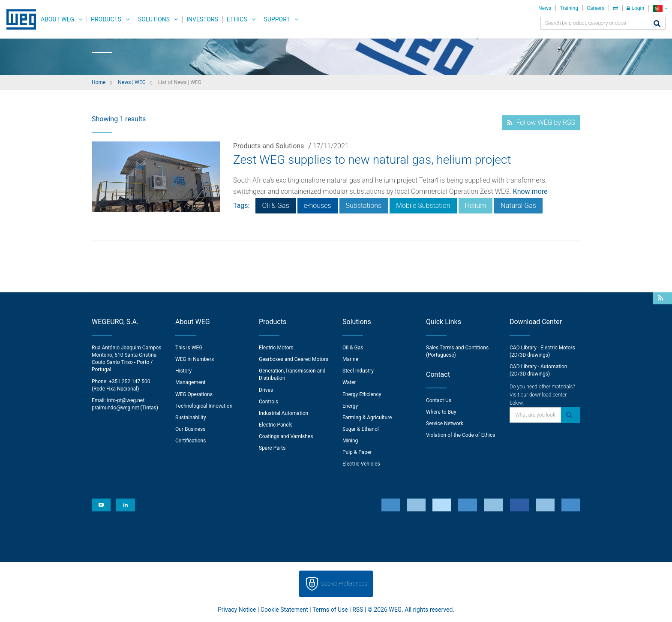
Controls (268, 402)
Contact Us (439, 400)
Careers (595, 8)
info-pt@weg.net (126, 400)
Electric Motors (276, 348)
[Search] (657, 24)
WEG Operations (194, 394)
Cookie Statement (284, 610)
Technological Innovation (204, 406)
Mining (350, 441)
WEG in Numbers (195, 359)
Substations (364, 206)
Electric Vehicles (361, 464)
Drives (266, 390)
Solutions (154, 19)
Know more (530, 191)
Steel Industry (358, 371)
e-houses (318, 206)
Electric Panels (276, 425)
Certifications (190, 441)
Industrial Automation (283, 413)
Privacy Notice (237, 610)
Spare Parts (272, 448)
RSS (358, 610)
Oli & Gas (275, 206)
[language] (660, 8)
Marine (350, 359)
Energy (350, 406)
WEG (18, 19)
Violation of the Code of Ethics (461, 435)
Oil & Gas (353, 348)
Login (635, 8)
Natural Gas (518, 206)
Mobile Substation (423, 206)
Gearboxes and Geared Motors (294, 359)
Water (349, 382)
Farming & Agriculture (367, 418)
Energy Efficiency (362, 394)
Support (277, 19)
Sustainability (191, 418)
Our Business (190, 429)
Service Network (445, 424)
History (183, 371)
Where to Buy (441, 412)
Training (569, 8)
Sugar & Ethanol (361, 429)
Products (106, 19)
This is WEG (189, 348)
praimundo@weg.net (115, 408)
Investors (202, 19)
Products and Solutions (268, 146)
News (545, 8)
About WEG (57, 19)
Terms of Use (330, 610)
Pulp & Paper (357, 452)
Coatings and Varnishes (286, 436)
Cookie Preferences (344, 584)
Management (190, 382)
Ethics (237, 19)
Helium (476, 206)
